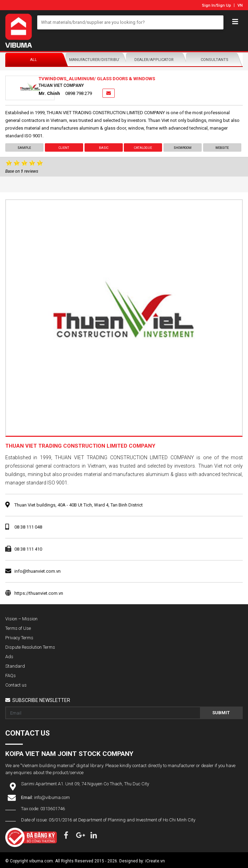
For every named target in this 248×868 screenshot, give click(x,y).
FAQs (11, 676)
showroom (183, 148)
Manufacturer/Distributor (96, 60)
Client (64, 148)
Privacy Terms (19, 638)
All (33, 60)
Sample (24, 148)
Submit (221, 713)
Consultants (215, 60)
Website (222, 148)
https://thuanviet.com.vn (39, 593)
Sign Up (224, 5)
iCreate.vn (155, 861)
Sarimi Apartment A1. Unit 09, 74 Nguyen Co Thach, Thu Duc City (85, 784)
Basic (104, 148)
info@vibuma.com (52, 797)
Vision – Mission (21, 619)
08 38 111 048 (28, 527)
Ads (9, 657)
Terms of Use (18, 628)
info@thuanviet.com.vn (38, 571)
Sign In (209, 5)
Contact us (16, 685)
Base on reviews (22, 171)
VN (240, 5)
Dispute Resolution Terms (30, 647)
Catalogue (143, 148)
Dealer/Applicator (154, 60)
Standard (15, 666)
